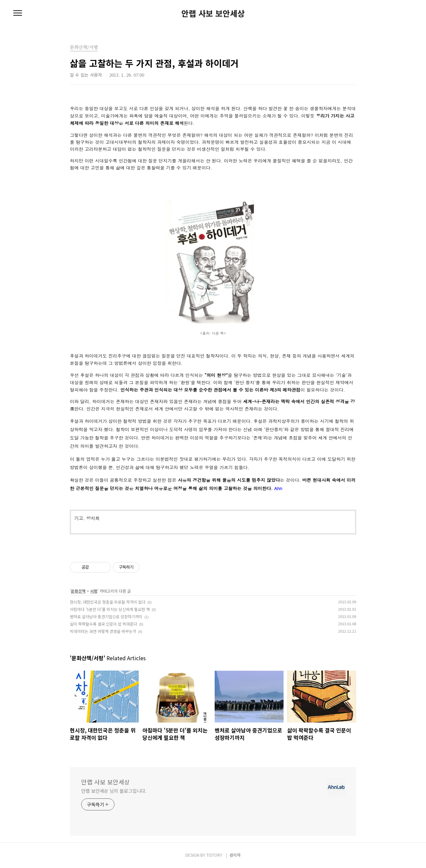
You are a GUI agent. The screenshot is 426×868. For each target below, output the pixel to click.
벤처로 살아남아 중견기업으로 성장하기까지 (106, 616)
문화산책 (78, 591)
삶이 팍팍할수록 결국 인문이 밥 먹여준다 (104, 624)
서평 (94, 591)
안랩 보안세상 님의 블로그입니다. (114, 791)
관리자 (235, 855)
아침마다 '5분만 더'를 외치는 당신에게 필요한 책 (110, 609)
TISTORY (214, 855)
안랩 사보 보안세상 (213, 13)
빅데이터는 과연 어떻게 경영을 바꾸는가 (103, 631)
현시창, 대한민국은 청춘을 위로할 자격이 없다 (108, 602)
